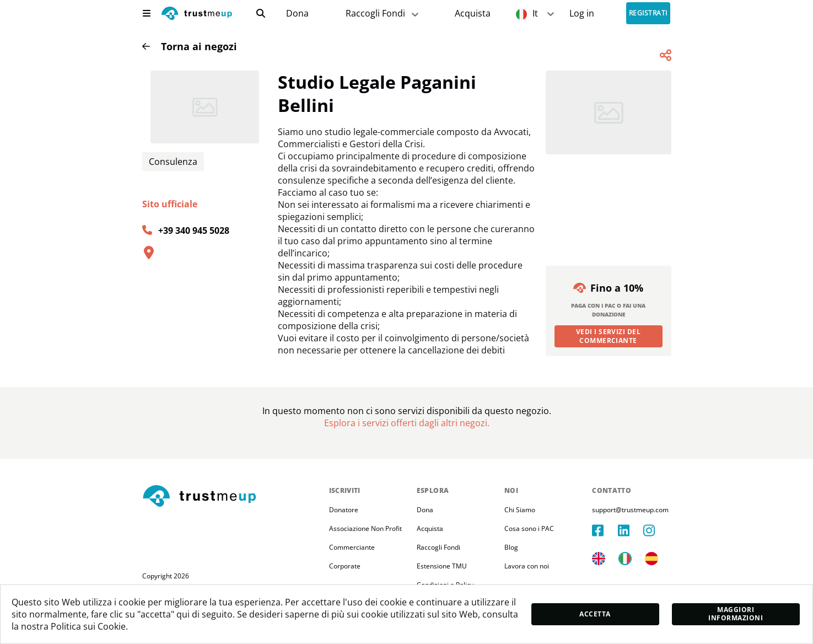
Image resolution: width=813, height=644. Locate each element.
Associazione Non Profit (365, 528)
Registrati (648, 14)
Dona (297, 14)
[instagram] (656, 530)
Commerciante (352, 547)
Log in (582, 14)
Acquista (473, 14)
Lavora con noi (527, 566)
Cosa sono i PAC (529, 528)
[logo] (197, 15)
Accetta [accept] (595, 614)
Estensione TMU (442, 566)
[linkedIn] (631, 530)
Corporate (345, 566)
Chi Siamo (520, 510)
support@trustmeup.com (630, 510)
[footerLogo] (231, 497)
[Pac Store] (473, 14)
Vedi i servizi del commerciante (609, 336)
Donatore (344, 510)
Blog (511, 547)
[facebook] (605, 530)
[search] (261, 13)
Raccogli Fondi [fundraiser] (383, 14)
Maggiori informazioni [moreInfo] (736, 614)
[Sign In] (582, 14)
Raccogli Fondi (438, 547)
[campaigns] (297, 14)
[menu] (147, 13)
